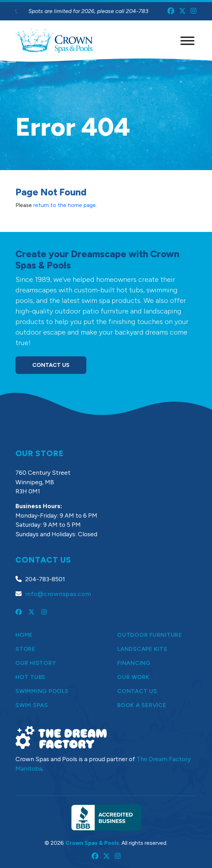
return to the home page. (65, 205)
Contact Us (51, 365)
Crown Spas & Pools (92, 843)
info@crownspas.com (58, 594)
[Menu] (187, 41)
